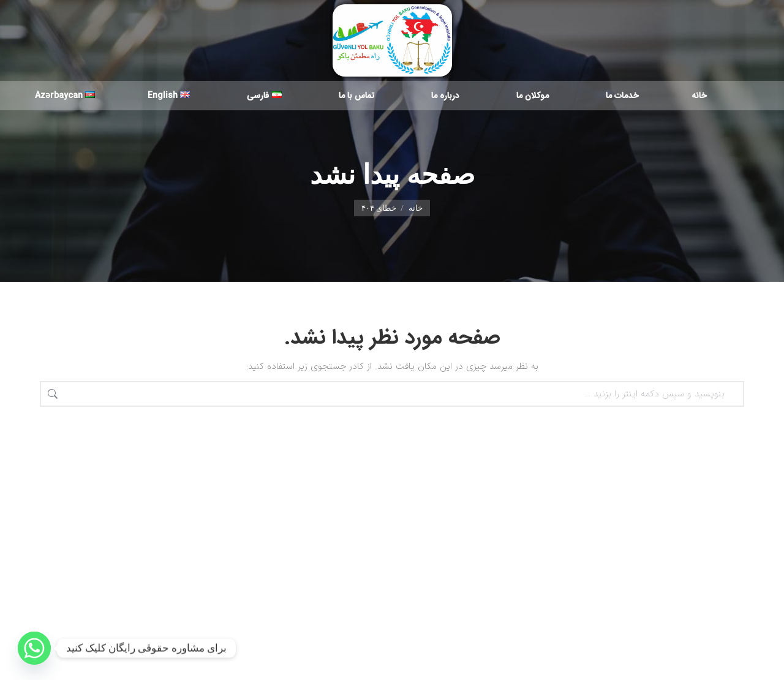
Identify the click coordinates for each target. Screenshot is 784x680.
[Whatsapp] (34, 648)
